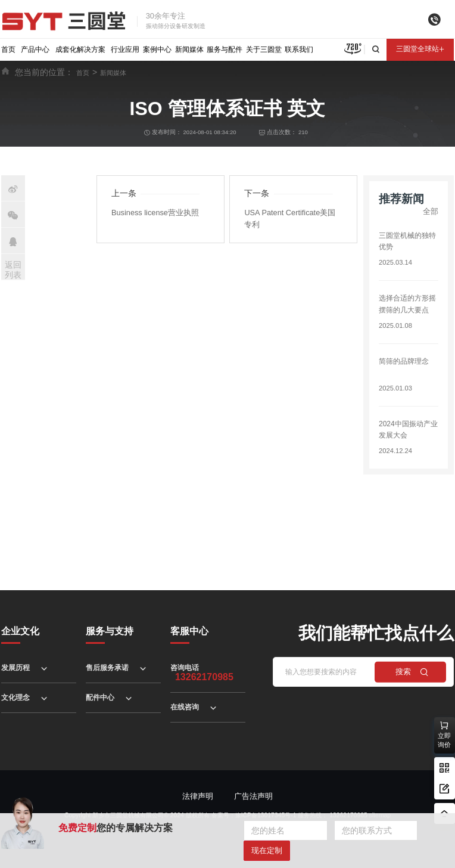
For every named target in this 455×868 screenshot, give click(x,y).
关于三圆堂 (264, 49)
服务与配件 (225, 49)
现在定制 (267, 850)
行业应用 (125, 49)
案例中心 (157, 49)
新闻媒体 (189, 49)
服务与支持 (110, 631)
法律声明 (198, 796)
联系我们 (299, 49)
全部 (431, 211)
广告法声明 (253, 796)
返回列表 (13, 270)
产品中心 (35, 49)
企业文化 (20, 631)
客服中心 (189, 631)
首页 (8, 49)
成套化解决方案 (80, 49)
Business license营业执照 (155, 213)
